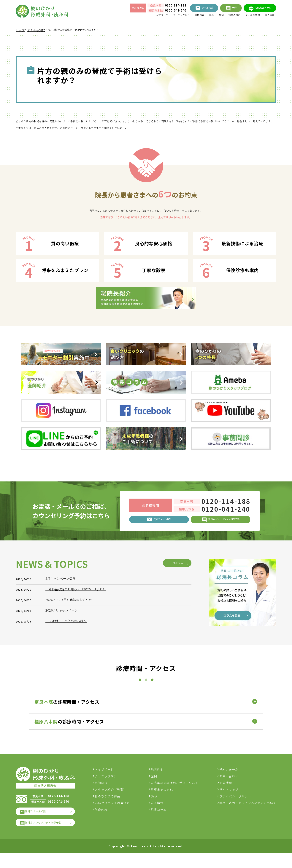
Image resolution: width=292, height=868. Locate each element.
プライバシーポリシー (235, 807)
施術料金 (160, 780)
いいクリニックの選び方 (118, 814)
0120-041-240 (161, 12)
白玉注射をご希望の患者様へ (68, 720)
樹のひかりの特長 (114, 807)
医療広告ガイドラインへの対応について (248, 814)
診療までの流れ (165, 800)
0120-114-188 (161, 7)
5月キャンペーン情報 (62, 678)
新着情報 (226, 794)
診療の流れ (228, 17)
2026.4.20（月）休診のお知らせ (71, 699)
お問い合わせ (229, 787)
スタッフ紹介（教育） (117, 800)
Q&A (157, 807)
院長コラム (162, 821)
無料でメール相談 (39, 824)
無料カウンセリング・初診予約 (49, 837)
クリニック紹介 (166, 17)
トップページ (142, 17)
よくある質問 (249, 17)
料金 (201, 17)
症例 (212, 17)
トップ (20, 30)
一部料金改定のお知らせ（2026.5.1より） (78, 688)
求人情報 (269, 17)
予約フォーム (229, 780)
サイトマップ (229, 800)
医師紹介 (107, 794)
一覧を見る (174, 662)
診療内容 (188, 17)
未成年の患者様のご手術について (178, 794)
